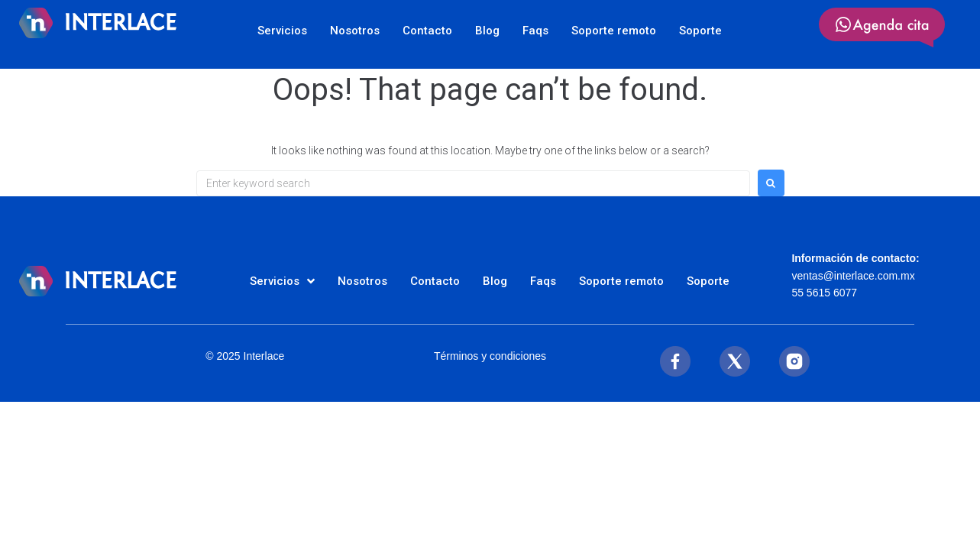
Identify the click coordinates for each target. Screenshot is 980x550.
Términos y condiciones (490, 356)
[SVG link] (882, 27)
